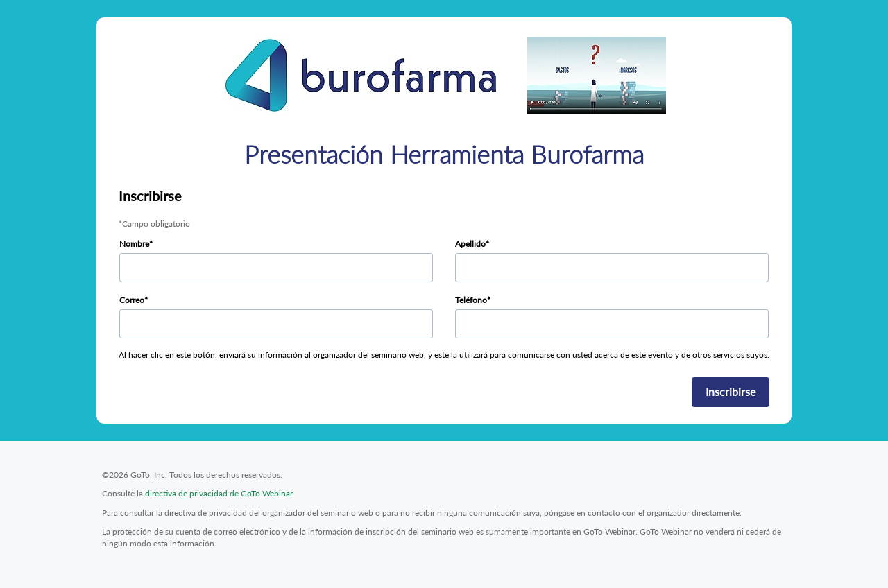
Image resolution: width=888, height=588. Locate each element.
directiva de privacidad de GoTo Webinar (219, 493)
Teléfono (471, 300)
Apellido (470, 244)
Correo (132, 300)
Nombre (134, 244)
